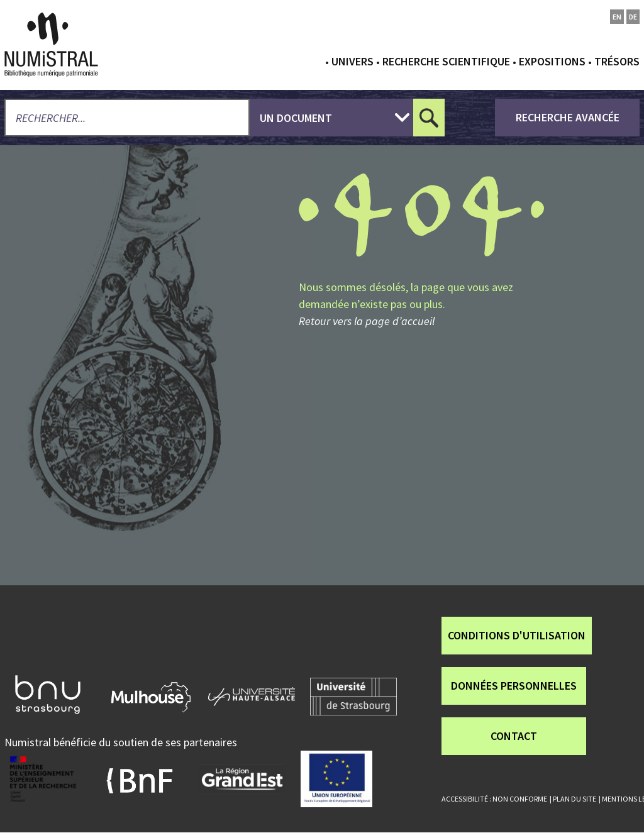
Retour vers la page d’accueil (367, 321)
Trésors (617, 61)
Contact (514, 736)
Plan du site (575, 799)
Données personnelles (514, 686)
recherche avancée (568, 117)
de (633, 17)
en (617, 17)
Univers (353, 61)
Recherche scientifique (446, 61)
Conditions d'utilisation (517, 635)
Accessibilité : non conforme (494, 799)
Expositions (552, 61)
